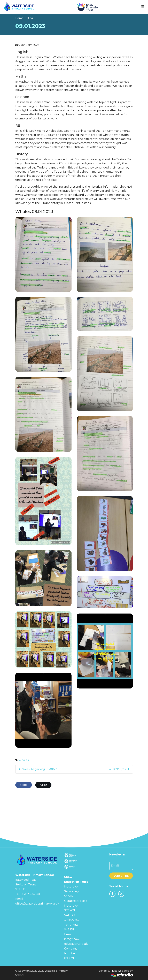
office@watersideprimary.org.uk (37, 904)
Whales (24, 760)
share (24, 785)
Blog (30, 18)
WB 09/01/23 (119, 769)
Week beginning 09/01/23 (38, 769)
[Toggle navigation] (143, 7)
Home (19, 18)
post (43, 785)
